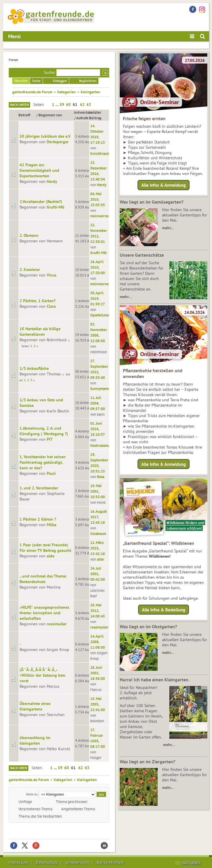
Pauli (51, 473)
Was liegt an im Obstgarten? (148, 626)
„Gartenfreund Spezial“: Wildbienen (159, 543)
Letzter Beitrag (95, 115)
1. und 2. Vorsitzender (39, 488)
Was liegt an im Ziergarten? (147, 762)
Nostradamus (101, 445)
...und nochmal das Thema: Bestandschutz (43, 579)
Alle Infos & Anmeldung (164, 185)
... (58, 104)
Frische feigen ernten (144, 118)
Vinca (52, 275)
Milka (52, 525)
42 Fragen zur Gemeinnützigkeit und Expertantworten (39, 170)
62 (82, 104)
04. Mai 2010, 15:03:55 (98, 199)
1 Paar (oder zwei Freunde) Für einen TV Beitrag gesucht (45, 548)
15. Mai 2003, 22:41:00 (98, 704)
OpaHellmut (100, 315)
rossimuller (57, 624)
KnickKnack (100, 153)
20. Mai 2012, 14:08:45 (98, 610)
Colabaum (98, 533)
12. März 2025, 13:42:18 (98, 548)
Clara (51, 306)
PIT (50, 439)
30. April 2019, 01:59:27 (98, 298)
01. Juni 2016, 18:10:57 (98, 429)
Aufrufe (82, 118)
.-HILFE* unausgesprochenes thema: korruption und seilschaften (44, 613)
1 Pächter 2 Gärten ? (38, 519)
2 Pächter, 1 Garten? (38, 301)
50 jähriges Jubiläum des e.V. (45, 136)
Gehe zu (32, 794)
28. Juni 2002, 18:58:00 (98, 673)
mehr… (168, 228)
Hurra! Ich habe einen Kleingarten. (155, 680)
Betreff (27, 115)
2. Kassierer (30, 269)
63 (89, 104)
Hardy (52, 181)
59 (62, 104)
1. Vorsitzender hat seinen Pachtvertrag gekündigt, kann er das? (43, 462)
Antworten (83, 112)
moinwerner (100, 216)
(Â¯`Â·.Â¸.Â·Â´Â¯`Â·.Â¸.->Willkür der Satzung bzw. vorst (42, 675)
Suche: (49, 72)
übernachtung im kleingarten (35, 740)
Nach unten (19, 105)
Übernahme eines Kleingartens (35, 706)
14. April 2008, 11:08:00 (98, 642)
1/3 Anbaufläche (34, 368)
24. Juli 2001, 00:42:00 (98, 574)
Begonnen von (50, 115)
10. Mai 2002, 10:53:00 (98, 491)
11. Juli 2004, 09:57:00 (98, 403)
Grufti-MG (56, 207)
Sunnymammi (101, 388)
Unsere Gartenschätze (142, 255)
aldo (51, 556)
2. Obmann (29, 235)
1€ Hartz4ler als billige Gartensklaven (40, 331)
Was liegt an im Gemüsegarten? (152, 202)
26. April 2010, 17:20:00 (98, 267)
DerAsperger (58, 142)
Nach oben (19, 768)
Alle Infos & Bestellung (164, 610)
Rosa (101, 477)
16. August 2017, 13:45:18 (99, 517)
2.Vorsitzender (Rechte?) (41, 202)
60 (68, 104)
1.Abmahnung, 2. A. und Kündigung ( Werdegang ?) (44, 431)
